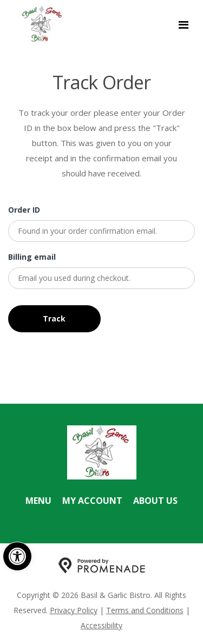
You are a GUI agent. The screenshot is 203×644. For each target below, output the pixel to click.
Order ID (24, 210)
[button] (17, 556)
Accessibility (101, 625)
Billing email (32, 257)
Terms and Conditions (145, 610)
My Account (92, 501)
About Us (155, 501)
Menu (38, 501)
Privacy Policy (74, 610)
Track (54, 318)
